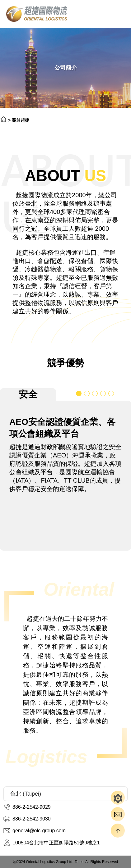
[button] (79, 393)
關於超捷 (21, 120)
